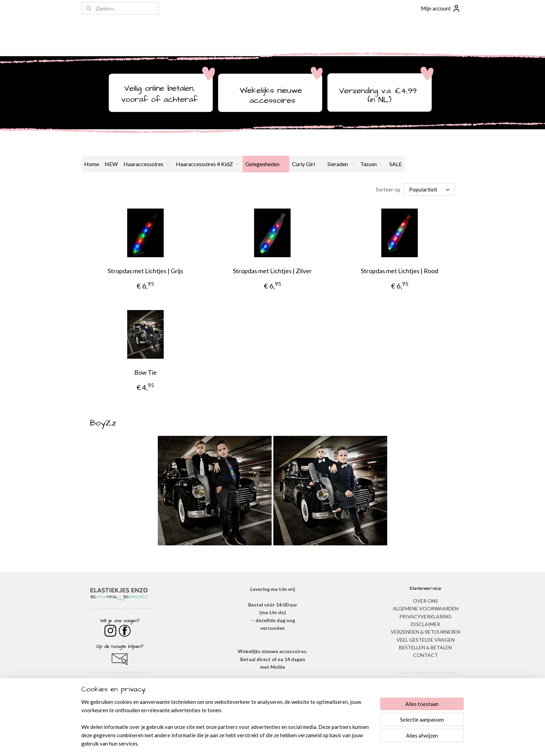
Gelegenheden (266, 164)
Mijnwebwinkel (343, 743)
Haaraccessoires (147, 164)
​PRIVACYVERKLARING (425, 616)
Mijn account (441, 8)
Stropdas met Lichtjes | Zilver (272, 271)
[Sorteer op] (429, 189)
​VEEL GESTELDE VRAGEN (426, 640)
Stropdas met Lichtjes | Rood (400, 271)
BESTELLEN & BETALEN (425, 647)
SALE (396, 164)
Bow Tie (145, 372)
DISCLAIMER (425, 624)
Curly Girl (307, 164)
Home (92, 164)
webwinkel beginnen (287, 743)
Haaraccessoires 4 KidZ (208, 164)
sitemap (250, 743)
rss (263, 743)
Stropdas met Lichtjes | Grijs (145, 271)
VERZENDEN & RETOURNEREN (425, 632)
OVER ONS (425, 601)
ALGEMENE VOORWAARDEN (426, 608)
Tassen (372, 164)
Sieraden (341, 164)
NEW (111, 164)
